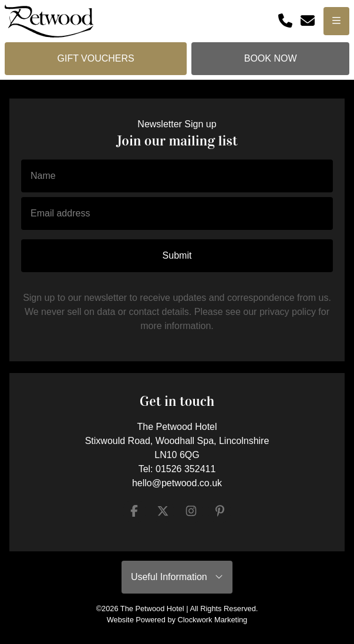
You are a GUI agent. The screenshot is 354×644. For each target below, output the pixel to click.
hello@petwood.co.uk (177, 483)
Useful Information (177, 577)
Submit (177, 255)
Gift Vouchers (95, 58)
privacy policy (288, 312)
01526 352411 (186, 469)
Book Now (271, 58)
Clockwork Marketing (212, 620)
